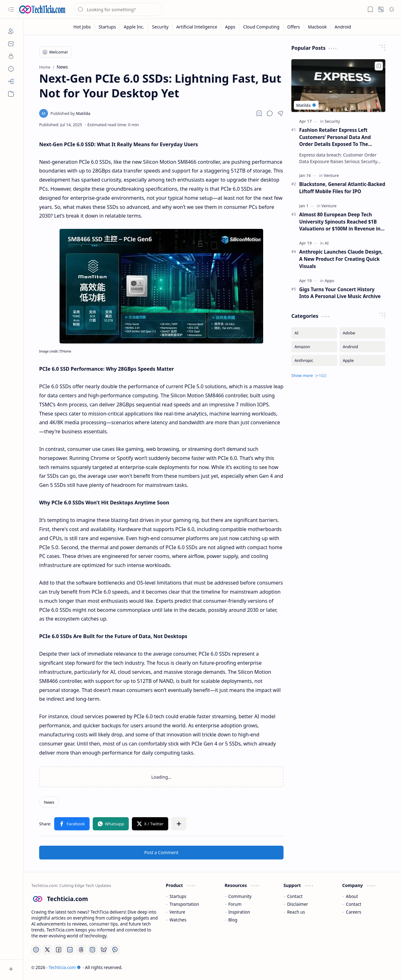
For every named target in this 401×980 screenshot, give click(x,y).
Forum (235, 904)
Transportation (184, 904)
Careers (354, 912)
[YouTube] (36, 950)
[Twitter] (47, 950)
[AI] (327, 243)
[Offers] (294, 27)
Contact (295, 896)
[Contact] (11, 44)
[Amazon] (314, 347)
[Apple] (362, 360)
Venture (177, 912)
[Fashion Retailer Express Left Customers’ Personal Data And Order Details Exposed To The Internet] (338, 86)
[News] (49, 802)
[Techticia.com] (42, 9)
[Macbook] (318, 27)
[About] (11, 31)
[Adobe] (362, 333)
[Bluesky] (104, 950)
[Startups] (107, 27)
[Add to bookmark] (379, 66)
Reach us (296, 912)
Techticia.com (65, 967)
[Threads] (81, 950)
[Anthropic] (314, 360)
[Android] (343, 27)
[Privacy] (11, 56)
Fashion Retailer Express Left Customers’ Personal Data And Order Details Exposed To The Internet (335, 137)
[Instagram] (92, 950)
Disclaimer (297, 904)
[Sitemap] (11, 81)
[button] (11, 9)
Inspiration (239, 912)
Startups (178, 896)
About (352, 896)
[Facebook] (59, 950)
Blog (233, 920)
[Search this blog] (118, 9)
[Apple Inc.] (134, 27)
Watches (178, 920)
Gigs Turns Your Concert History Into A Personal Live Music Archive (340, 293)
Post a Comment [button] (161, 852)
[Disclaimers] (11, 69)
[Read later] (259, 113)
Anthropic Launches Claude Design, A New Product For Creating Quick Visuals (341, 259)
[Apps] (230, 27)
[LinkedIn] (70, 950)
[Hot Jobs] (82, 27)
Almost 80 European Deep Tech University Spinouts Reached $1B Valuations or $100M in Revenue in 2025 (340, 222)
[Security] (160, 27)
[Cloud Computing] (261, 27)
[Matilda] (70, 113)
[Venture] (331, 175)
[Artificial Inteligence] (197, 27)
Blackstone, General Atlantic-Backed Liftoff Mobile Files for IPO (342, 188)
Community (240, 896)
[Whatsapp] (115, 950)
